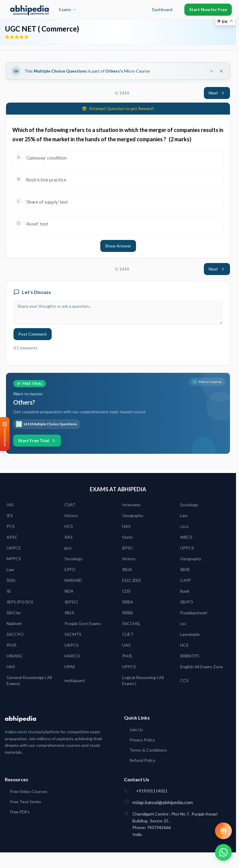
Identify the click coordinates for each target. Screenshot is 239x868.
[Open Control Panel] (5, 434)
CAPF (186, 580)
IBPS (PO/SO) (20, 602)
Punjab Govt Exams (83, 623)
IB (9, 591)
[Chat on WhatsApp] (223, 852)
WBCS (186, 537)
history (71, 515)
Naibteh (14, 623)
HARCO (72, 656)
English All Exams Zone (202, 667)
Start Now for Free (208, 9)
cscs (184, 526)
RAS (69, 537)
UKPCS (14, 548)
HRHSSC (15, 656)
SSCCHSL (131, 623)
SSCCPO (15, 634)
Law (184, 515)
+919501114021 (152, 791)
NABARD (73, 580)
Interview (131, 505)
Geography (133, 515)
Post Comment (33, 334)
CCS (184, 680)
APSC (12, 537)
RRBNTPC (190, 656)
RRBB (128, 613)
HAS (126, 526)
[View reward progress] (223, 831)
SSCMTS (73, 634)
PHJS (12, 645)
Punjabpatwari (194, 613)
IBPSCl (71, 602)
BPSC (128, 548)
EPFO (70, 569)
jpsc (68, 548)
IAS (10, 505)
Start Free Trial (37, 440)
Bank (185, 591)
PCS (11, 526)
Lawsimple (190, 634)
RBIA (127, 569)
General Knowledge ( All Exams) (29, 680)
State (127, 537)
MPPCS (14, 559)
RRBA (128, 602)
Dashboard (162, 9)
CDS (126, 591)
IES (10, 515)
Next (217, 93)
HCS (69, 526)
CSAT (70, 505)
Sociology (189, 505)
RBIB (185, 569)
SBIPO (187, 602)
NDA (69, 591)
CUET (128, 634)
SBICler (14, 613)
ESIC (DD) (132, 580)
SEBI (11, 580)
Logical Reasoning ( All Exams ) (143, 680)
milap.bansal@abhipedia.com (163, 802)
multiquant (75, 680)
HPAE (70, 667)
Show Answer (118, 246)
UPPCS (187, 548)
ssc (183, 623)
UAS (126, 645)
